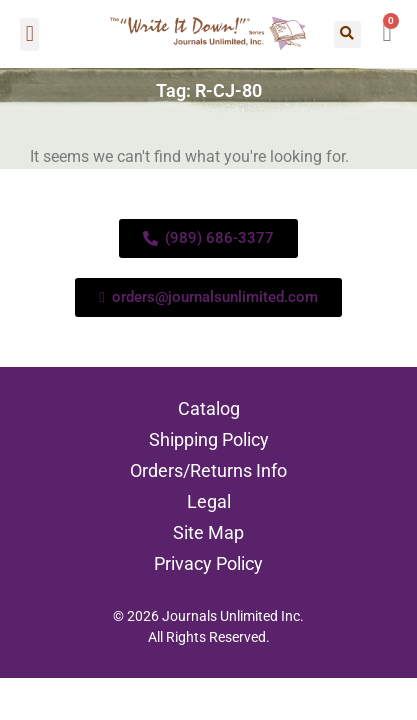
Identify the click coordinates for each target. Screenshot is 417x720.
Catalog (209, 408)
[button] (29, 34)
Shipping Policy (209, 439)
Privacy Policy (208, 563)
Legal (209, 501)
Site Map (208, 532)
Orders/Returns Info (208, 470)
